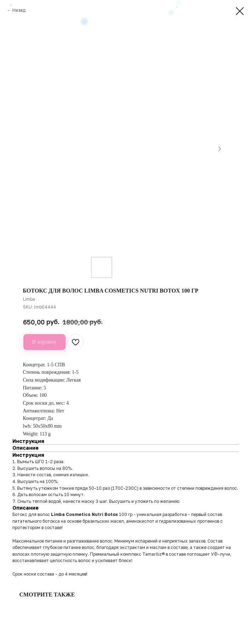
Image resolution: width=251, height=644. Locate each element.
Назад (19, 10)
